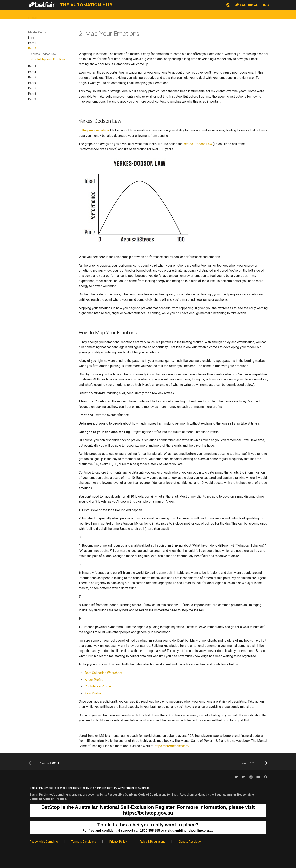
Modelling (97, 15)
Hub (265, 5)
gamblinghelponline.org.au (193, 831)
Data (47, 15)
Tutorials (120, 15)
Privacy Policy (118, 842)
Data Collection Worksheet (104, 673)
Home (33, 15)
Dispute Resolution (190, 842)
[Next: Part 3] (253, 763)
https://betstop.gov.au (148, 813)
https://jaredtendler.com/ (172, 746)
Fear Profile (93, 693)
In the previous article (94, 130)
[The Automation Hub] (43, 5)
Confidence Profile (98, 686)
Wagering (65, 15)
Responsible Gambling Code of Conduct (134, 795)
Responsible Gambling (44, 842)
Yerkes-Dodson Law (198, 144)
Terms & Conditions (84, 842)
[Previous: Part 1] (45, 763)
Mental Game (145, 15)
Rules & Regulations (153, 842)
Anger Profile (94, 680)
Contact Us (172, 15)
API (80, 15)
